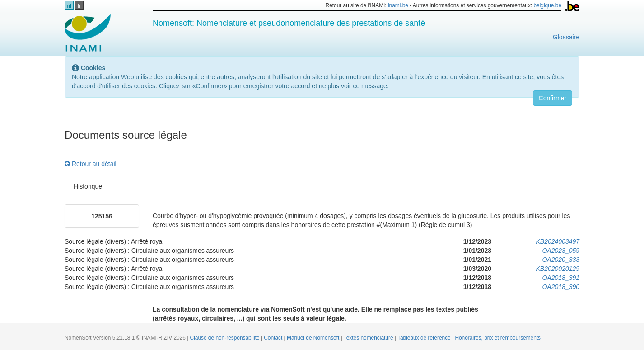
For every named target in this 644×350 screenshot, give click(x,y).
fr (79, 6)
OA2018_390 (561, 287)
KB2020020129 (558, 269)
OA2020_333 (561, 260)
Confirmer (553, 98)
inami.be (398, 5)
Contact (274, 338)
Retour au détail (91, 164)
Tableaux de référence (425, 338)
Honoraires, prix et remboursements (498, 338)
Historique (83, 186)
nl (69, 6)
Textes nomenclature (369, 338)
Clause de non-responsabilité (226, 338)
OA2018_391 (561, 278)
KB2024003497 (558, 241)
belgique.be (548, 5)
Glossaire (566, 37)
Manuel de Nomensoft (314, 338)
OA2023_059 (561, 251)
